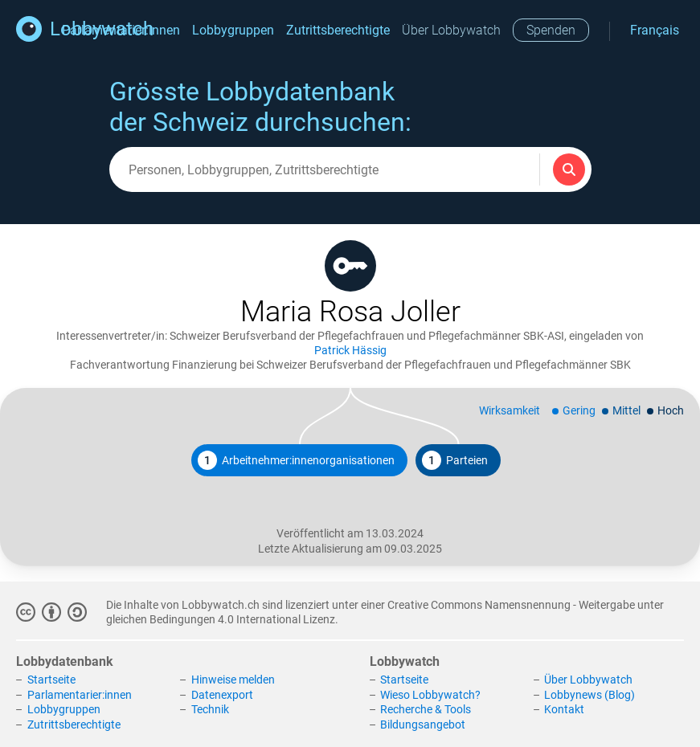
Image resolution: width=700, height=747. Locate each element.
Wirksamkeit (510, 410)
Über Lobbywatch (451, 30)
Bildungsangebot (423, 725)
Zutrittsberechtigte (338, 30)
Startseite (51, 680)
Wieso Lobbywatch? (430, 695)
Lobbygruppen (233, 30)
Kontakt (564, 709)
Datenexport (222, 695)
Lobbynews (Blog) (589, 695)
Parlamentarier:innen (80, 695)
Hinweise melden (233, 680)
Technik (210, 709)
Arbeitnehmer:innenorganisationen (296, 460)
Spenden (551, 30)
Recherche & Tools (426, 709)
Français (655, 30)
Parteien (455, 460)
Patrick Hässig (350, 350)
